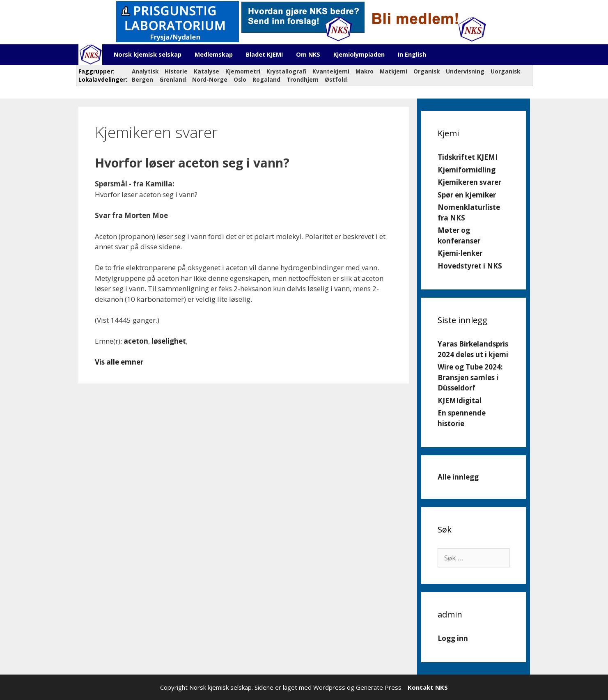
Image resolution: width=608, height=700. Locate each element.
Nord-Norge (210, 79)
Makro (365, 71)
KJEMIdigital (460, 400)
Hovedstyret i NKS (470, 266)
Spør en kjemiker (467, 195)
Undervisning (465, 71)
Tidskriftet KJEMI (468, 157)
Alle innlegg (458, 477)
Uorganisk (505, 71)
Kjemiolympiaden (359, 54)
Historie (176, 71)
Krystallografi (286, 71)
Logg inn (453, 638)
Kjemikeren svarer (469, 182)
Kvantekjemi (331, 71)
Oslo (240, 79)
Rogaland (266, 79)
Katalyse (206, 71)
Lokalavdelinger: (102, 79)
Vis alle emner (119, 362)
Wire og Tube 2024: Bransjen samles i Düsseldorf (470, 377)
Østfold (336, 79)
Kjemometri (243, 71)
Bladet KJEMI (264, 54)
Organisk (427, 71)
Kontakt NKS (428, 687)
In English (412, 54)
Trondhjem (303, 79)
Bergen (142, 79)
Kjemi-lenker (460, 253)
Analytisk (145, 71)
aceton (136, 341)
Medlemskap (214, 54)
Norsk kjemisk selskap (148, 54)
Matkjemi (393, 71)
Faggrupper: (97, 71)
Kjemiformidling (467, 170)
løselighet (169, 341)
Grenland (173, 79)
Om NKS (308, 54)
